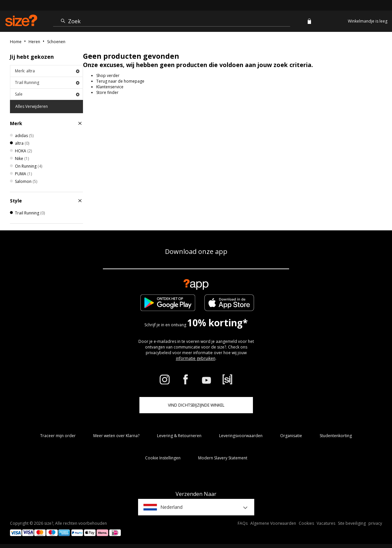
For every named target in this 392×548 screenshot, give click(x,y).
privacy (375, 523)
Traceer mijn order (58, 436)
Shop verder (108, 76)
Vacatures (326, 523)
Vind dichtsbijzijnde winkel (196, 405)
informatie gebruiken (196, 358)
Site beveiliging (352, 523)
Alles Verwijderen (32, 106)
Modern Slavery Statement (223, 458)
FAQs (243, 523)
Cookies (306, 523)
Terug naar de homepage (120, 81)
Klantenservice (110, 87)
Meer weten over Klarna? (116, 436)
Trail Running (47, 82)
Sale (47, 94)
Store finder (107, 92)
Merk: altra (47, 71)
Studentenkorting (336, 436)
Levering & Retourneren (179, 436)
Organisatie (291, 436)
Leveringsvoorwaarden (241, 436)
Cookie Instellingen (163, 458)
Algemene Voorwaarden (273, 523)
